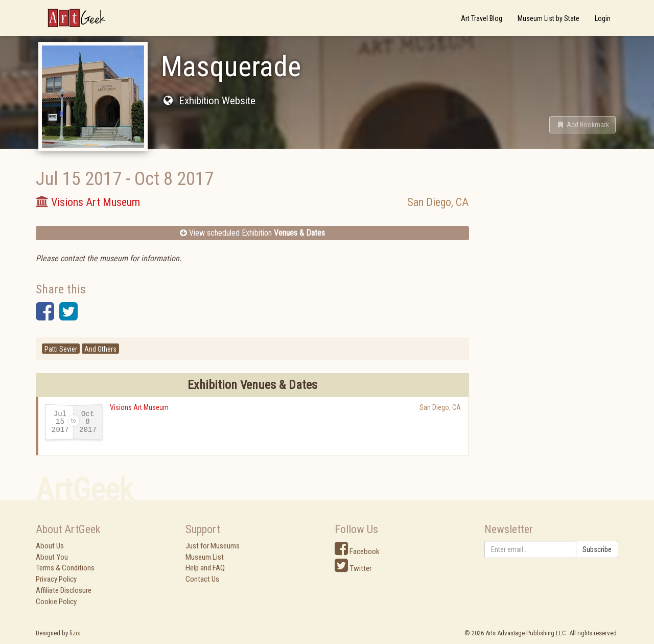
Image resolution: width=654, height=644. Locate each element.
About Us (50, 546)
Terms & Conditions (65, 568)
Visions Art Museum (139, 407)
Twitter (353, 568)
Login (603, 18)
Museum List (205, 557)
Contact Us (202, 579)
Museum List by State (548, 18)
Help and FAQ (205, 568)
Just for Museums (213, 546)
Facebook (357, 551)
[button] (582, 125)
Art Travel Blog (482, 18)
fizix (75, 633)
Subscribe (597, 549)
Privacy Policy (56, 579)
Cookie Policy (56, 602)
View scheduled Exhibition (252, 233)
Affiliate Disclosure (64, 590)
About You (52, 557)
